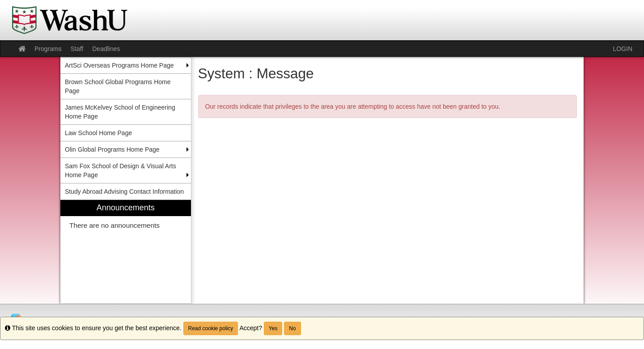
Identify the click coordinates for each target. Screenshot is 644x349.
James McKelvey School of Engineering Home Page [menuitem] (120, 112)
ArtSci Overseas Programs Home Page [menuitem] (119, 65)
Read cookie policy (211, 328)
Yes (273, 328)
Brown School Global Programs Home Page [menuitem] (118, 86)
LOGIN (623, 49)
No (292, 328)
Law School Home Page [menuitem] (98, 133)
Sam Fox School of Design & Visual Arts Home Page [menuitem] (121, 170)
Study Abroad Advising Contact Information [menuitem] (124, 192)
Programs (48, 49)
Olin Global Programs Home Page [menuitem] (112, 149)
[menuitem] (126, 252)
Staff (77, 49)
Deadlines (106, 49)
